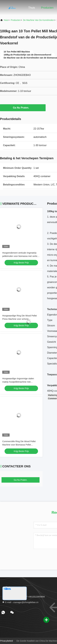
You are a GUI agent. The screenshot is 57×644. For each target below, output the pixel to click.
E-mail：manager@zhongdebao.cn (20, 602)
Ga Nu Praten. (23, 108)
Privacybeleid (6, 641)
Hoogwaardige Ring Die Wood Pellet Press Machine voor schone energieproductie (20, 319)
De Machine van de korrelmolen (38, 20)
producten (16, 20)
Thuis (32, 8)
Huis (6, 20)
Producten (47, 8)
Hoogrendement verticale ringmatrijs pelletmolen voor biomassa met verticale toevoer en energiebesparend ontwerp (21, 256)
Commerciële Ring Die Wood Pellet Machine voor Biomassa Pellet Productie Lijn (19, 445)
